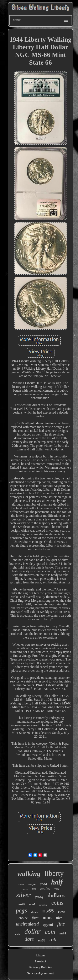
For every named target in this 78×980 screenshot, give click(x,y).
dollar (33, 931)
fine (61, 924)
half (57, 882)
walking (29, 874)
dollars (56, 895)
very (57, 889)
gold (32, 904)
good (43, 884)
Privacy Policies (41, 967)
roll (53, 939)
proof (39, 896)
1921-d (25, 889)
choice (23, 918)
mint (47, 917)
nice (59, 918)
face (35, 918)
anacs (21, 884)
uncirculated (27, 924)
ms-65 (21, 904)
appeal (48, 924)
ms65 (48, 911)
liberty (54, 873)
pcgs (21, 910)
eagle (32, 884)
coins (57, 903)
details (35, 912)
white (18, 934)
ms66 (42, 940)
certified (45, 889)
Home (40, 955)
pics (34, 889)
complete (43, 905)
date (29, 939)
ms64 (63, 933)
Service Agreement (40, 973)
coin (50, 932)
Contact (40, 961)
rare (62, 911)
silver (24, 895)
